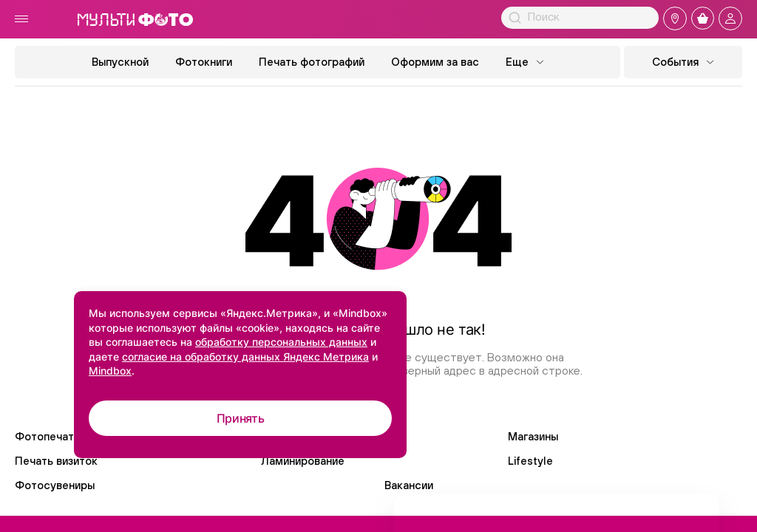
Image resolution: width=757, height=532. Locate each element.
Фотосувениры (55, 485)
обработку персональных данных (281, 342)
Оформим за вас (435, 62)
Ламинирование (303, 461)
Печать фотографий (312, 62)
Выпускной (120, 62)
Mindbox (110, 371)
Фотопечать (47, 436)
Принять (241, 418)
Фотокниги (204, 62)
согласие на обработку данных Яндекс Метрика (245, 357)
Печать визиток (56, 461)
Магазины (533, 436)
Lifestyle (530, 461)
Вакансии (409, 485)
